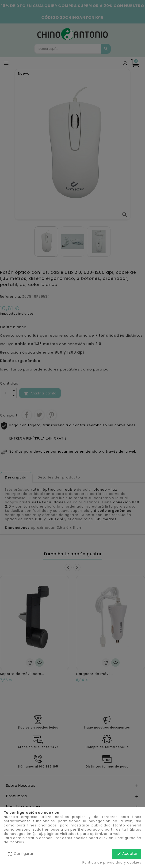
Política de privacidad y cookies (112, 862)
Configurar (20, 854)
